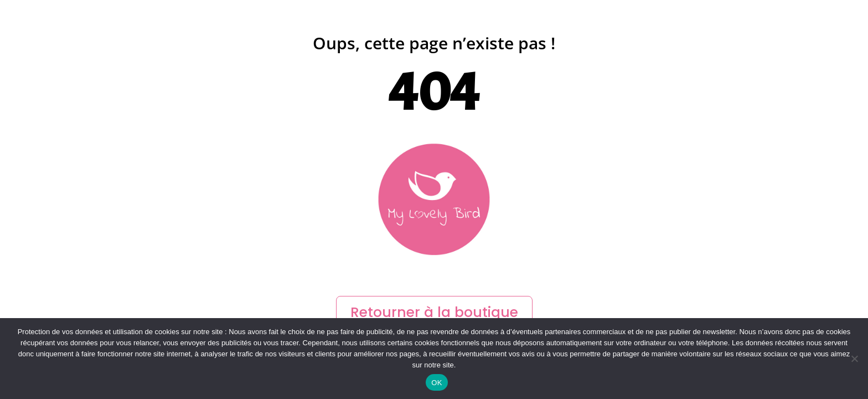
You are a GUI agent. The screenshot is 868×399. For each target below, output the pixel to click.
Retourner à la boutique (434, 312)
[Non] (854, 359)
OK (436, 383)
